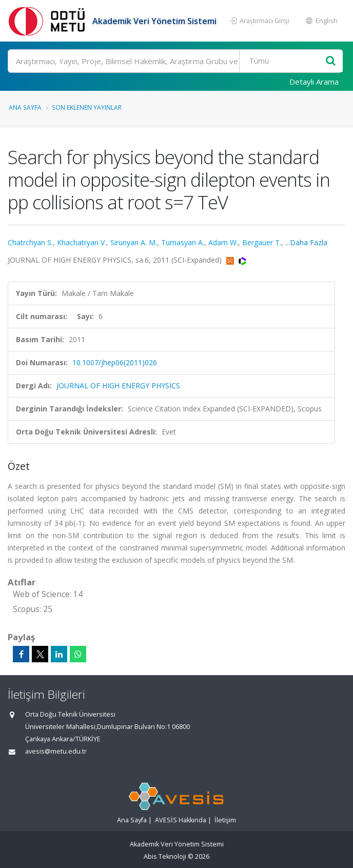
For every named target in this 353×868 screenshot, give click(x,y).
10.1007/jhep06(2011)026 (115, 362)
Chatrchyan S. (30, 242)
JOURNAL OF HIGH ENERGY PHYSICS (118, 386)
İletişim (225, 820)
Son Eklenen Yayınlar (87, 107)
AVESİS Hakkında (181, 820)
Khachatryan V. (82, 242)
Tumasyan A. (183, 242)
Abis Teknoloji (165, 856)
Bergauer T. (262, 242)
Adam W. (223, 242)
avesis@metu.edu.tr (56, 751)
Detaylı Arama (314, 82)
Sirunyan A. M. (134, 242)
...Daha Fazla (306, 242)
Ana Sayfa (25, 107)
